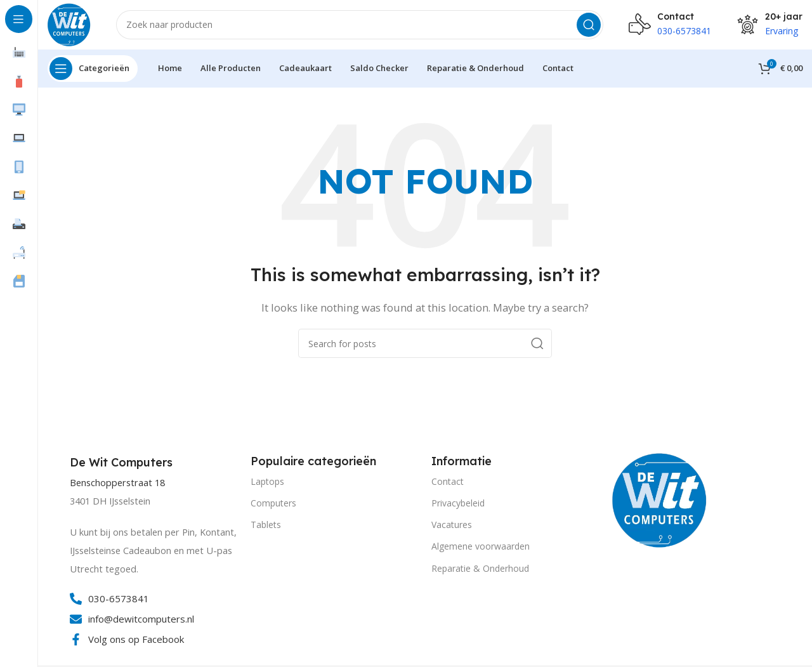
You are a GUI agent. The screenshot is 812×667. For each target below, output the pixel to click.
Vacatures (452, 526)
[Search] (360, 25)
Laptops (267, 483)
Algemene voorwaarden (481, 548)
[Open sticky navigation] (93, 70)
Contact (448, 483)
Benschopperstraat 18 (117, 485)
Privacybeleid (458, 504)
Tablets (266, 526)
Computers (273, 504)
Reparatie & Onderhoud (480, 570)
